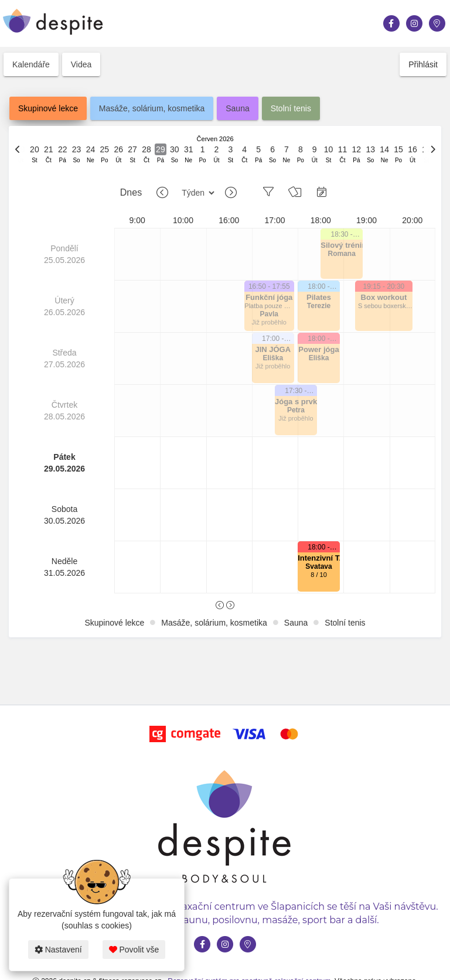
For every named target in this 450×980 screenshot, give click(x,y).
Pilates (319, 297)
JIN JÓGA (273, 349)
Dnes (131, 192)
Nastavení (58, 950)
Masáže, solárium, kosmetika (152, 108)
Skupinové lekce (48, 108)
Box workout (384, 297)
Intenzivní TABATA (319, 558)
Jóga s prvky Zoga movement (296, 402)
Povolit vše (134, 950)
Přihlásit (423, 64)
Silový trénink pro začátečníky (342, 245)
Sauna (237, 108)
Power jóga (318, 349)
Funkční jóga (269, 297)
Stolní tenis (291, 108)
